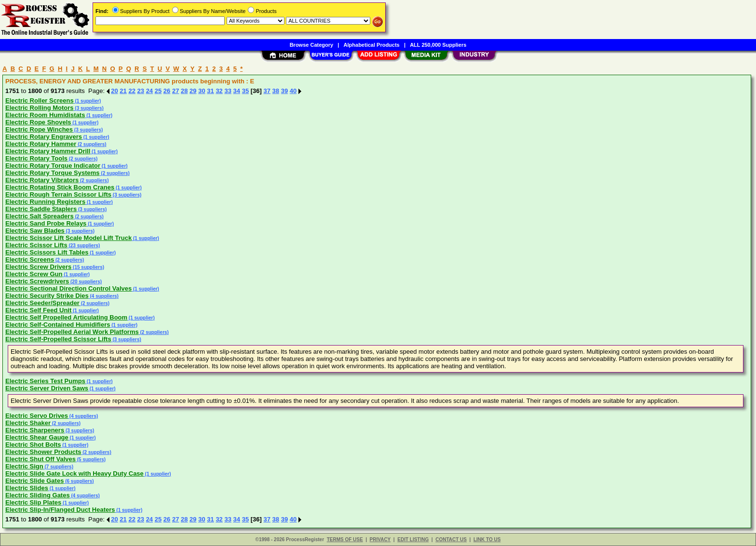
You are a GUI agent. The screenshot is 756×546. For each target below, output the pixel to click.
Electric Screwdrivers (37, 281)
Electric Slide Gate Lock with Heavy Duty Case (74, 473)
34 (237, 91)
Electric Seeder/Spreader (42, 303)
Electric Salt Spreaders (40, 216)
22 (132, 91)
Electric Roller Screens (40, 100)
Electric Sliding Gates (38, 495)
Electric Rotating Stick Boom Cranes (60, 187)
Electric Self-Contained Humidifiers (58, 325)
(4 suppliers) (104, 296)
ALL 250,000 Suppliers (438, 45)
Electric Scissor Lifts (36, 245)
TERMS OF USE (345, 539)
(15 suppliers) (88, 267)
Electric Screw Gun (34, 274)
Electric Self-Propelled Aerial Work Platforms (72, 332)
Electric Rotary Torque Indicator (53, 166)
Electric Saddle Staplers (41, 209)
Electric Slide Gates (34, 481)
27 (175, 91)
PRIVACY (380, 539)
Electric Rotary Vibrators (42, 180)
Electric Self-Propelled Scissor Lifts (58, 339)
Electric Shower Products (43, 452)
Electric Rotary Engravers (44, 137)
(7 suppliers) (58, 467)
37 (267, 91)
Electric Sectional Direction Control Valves (68, 288)
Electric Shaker (28, 423)
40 (293, 91)
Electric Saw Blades (35, 231)
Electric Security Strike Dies (47, 296)
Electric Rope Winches (39, 129)
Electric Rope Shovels (38, 122)
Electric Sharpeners (35, 430)
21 (123, 91)
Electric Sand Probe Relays (46, 223)
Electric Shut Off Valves (40, 459)
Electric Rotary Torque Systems (53, 173)
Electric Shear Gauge (37, 437)
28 (184, 91)
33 (228, 91)
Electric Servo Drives (37, 416)
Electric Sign (24, 466)
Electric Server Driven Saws (47, 388)
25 (158, 91)
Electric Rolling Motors (40, 108)
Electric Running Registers (45, 202)
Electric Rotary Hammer (41, 144)
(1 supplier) (88, 101)
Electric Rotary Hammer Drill (48, 151)
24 (149, 91)
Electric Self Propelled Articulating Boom (66, 317)
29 (193, 91)
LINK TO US (487, 539)
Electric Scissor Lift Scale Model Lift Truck (68, 238)
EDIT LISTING (413, 539)
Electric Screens (30, 260)
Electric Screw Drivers (38, 267)
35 (245, 91)
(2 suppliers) (91, 144)
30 (202, 91)
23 (141, 91)
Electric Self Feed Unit (38, 310)
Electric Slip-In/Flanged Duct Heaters (60, 510)
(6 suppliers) (79, 481)
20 (114, 91)
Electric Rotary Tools (36, 158)
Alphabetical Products (372, 45)
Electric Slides (27, 488)
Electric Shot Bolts (33, 445)
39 (284, 91)
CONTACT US (451, 539)
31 (210, 91)
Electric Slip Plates (33, 502)
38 (276, 91)
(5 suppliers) (91, 459)
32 (219, 91)
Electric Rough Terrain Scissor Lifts (58, 194)
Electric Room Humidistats (45, 115)
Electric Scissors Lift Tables (47, 252)
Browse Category (311, 45)
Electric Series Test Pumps (45, 381)
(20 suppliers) (85, 282)
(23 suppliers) (84, 246)
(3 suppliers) (89, 108)
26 (167, 91)
